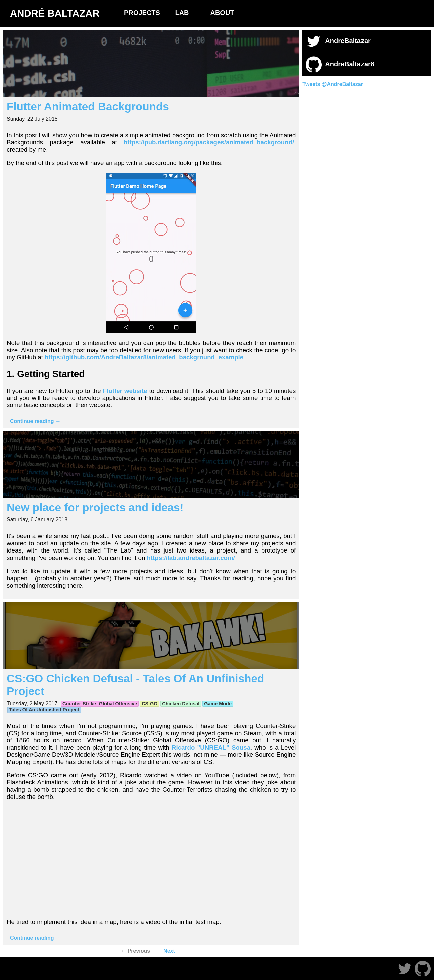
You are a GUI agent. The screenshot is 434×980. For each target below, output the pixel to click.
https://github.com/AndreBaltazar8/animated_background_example (144, 357)
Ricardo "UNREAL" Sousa (211, 748)
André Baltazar (55, 13)
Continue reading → (35, 421)
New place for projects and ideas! (95, 508)
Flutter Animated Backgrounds (88, 106)
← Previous (135, 951)
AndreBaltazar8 (340, 65)
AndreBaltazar (338, 41)
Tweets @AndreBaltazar (333, 84)
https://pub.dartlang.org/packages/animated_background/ (209, 142)
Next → (173, 951)
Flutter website (125, 391)
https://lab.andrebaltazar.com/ (191, 558)
